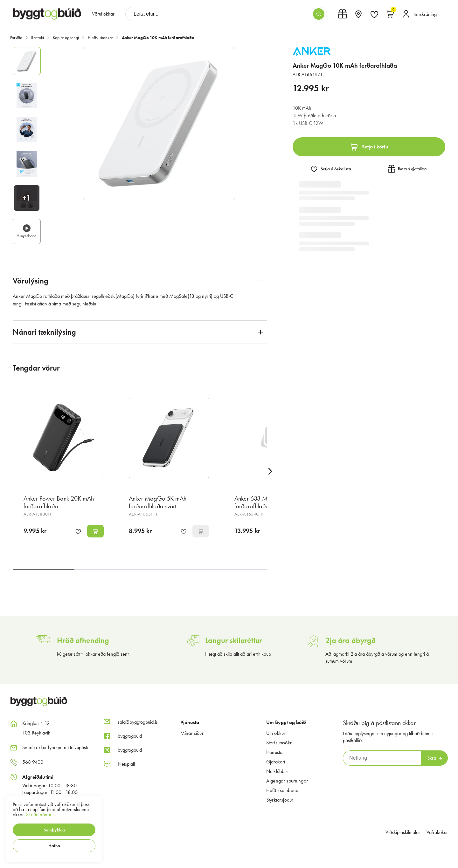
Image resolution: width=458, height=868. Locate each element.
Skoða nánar (39, 814)
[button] (54, 830)
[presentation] (103, 14)
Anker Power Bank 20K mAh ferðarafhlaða (59, 502)
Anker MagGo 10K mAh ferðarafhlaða (158, 38)
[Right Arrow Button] (270, 472)
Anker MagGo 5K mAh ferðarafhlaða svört (158, 502)
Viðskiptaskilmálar (403, 832)
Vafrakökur (437, 832)
